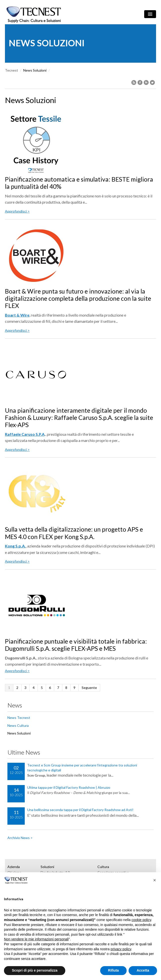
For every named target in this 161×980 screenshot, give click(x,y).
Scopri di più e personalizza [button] (35, 970)
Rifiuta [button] (114, 970)
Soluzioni (47, 867)
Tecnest (11, 70)
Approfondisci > (17, 211)
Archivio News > (20, 838)
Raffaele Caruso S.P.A (25, 434)
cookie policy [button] (141, 920)
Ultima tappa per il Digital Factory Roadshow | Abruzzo (69, 787)
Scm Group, (36, 775)
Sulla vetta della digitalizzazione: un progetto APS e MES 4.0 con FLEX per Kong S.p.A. (74, 533)
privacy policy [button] (121, 949)
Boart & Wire (17, 315)
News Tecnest (19, 718)
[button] (155, 880)
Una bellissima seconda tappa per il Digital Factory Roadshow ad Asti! (80, 810)
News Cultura (18, 725)
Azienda (14, 867)
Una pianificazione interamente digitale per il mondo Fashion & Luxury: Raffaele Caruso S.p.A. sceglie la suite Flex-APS (79, 418)
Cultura (103, 867)
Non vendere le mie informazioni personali (36, 939)
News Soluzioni (19, 733)
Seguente (89, 688)
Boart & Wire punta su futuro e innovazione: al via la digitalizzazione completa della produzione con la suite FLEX (78, 299)
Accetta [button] (143, 970)
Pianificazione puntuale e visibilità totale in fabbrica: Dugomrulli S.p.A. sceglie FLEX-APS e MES (76, 645)
